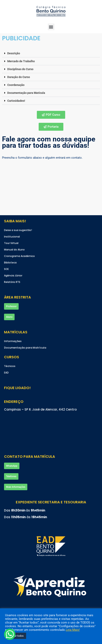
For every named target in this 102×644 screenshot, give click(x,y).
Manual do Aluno (14, 250)
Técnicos (10, 366)
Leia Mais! (73, 630)
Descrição (14, 53)
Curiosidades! (16, 101)
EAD (6, 373)
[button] (51, 53)
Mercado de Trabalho (21, 61)
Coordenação (16, 85)
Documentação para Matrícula (25, 348)
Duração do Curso (19, 77)
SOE (6, 269)
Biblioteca (10, 263)
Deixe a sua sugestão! (18, 230)
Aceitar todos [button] (16, 636)
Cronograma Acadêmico (19, 256)
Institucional (12, 237)
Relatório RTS (12, 282)
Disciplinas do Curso (20, 69)
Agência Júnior (13, 275)
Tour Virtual (11, 243)
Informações (13, 341)
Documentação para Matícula (26, 93)
